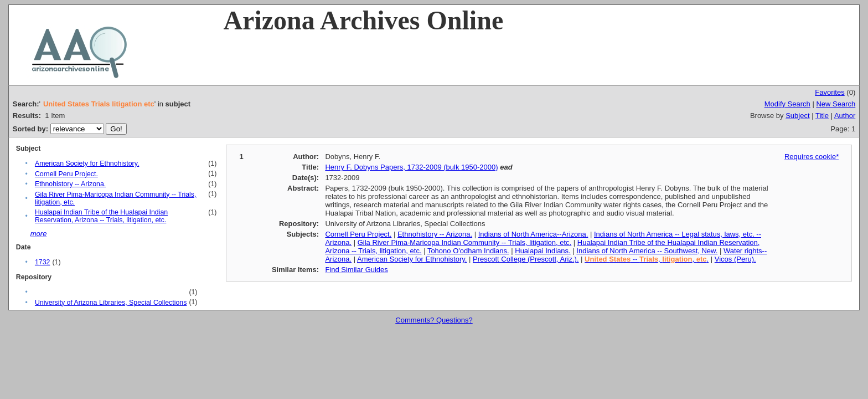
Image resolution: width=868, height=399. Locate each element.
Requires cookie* (812, 157)
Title (822, 116)
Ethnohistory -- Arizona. (70, 184)
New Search (836, 104)
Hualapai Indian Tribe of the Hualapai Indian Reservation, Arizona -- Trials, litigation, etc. (101, 216)
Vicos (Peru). (735, 259)
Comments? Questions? (434, 320)
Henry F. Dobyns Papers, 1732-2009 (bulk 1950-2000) (411, 167)
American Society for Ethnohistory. (87, 163)
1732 (42, 262)
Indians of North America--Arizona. (533, 234)
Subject (797, 116)
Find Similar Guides (356, 270)
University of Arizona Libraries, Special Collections (111, 303)
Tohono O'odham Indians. (468, 251)
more (39, 234)
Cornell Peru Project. (66, 174)
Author (845, 116)
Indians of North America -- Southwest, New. (647, 251)
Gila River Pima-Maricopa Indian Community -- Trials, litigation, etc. (465, 242)
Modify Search (787, 104)
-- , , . (647, 259)
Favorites (830, 92)
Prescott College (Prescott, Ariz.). (526, 259)
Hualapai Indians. (542, 251)
